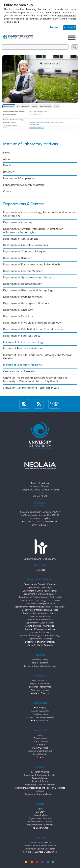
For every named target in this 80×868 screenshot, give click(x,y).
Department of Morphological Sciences (40, 610)
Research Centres (40, 778)
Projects (57, 106)
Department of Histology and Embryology (28, 290)
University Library (40, 660)
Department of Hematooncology (23, 284)
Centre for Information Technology (40, 666)
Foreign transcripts (40, 711)
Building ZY (38, 114)
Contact (8, 192)
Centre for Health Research (19, 371)
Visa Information (40, 714)
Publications (25, 106)
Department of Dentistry (17, 258)
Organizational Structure (40, 819)
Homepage (40, 570)
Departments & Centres (23, 204)
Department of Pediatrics (18, 316)
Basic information (9, 106)
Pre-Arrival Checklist (40, 721)
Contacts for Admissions (40, 843)
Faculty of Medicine (56, 122)
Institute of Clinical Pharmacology (23, 342)
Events (40, 735)
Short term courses (40, 690)
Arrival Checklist (40, 754)
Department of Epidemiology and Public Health (31, 265)
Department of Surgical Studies (22, 336)
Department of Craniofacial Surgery (24, 252)
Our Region (40, 745)
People (7, 166)
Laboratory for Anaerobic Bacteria (24, 185)
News (7, 153)
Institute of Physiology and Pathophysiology (40, 636)
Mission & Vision (40, 815)
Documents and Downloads (40, 825)
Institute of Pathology (40, 633)
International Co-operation (19, 179)
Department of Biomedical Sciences (40, 584)
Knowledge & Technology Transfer (40, 775)
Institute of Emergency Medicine (22, 349)
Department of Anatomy (18, 222)
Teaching (34, 106)
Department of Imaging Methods (23, 297)
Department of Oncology (18, 310)
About (7, 159)
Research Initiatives (40, 772)
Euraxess (40, 791)
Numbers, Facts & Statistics (40, 822)
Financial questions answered (40, 717)
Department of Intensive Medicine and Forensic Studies (40, 607)
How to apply (40, 708)
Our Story (40, 812)
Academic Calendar (40, 693)
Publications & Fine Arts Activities (40, 785)
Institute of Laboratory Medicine (39, 122)
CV (18, 106)
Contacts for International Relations (40, 846)
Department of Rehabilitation (40, 620)
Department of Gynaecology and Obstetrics (29, 278)
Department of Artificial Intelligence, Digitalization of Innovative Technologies (33, 231)
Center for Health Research (40, 645)
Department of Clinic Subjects (21, 239)
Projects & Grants (40, 781)
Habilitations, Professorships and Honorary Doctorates (40, 788)
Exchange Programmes (40, 687)
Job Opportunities (40, 828)
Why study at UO (40, 681)
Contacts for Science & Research (40, 794)
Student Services (40, 748)
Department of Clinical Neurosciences (26, 245)
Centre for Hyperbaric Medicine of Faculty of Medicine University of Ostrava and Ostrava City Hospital (35, 380)
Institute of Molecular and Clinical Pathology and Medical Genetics (37, 357)
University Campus (40, 741)
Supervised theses (46, 106)
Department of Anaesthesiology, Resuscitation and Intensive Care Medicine (39, 214)
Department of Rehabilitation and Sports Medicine (33, 329)
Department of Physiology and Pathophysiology (32, 323)
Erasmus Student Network (40, 751)
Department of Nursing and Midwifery (26, 303)
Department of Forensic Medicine (23, 271)
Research (9, 172)
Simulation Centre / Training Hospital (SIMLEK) (31, 388)
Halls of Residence (40, 663)
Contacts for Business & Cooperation (40, 852)
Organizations (40, 738)
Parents (40, 757)
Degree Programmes (40, 684)
